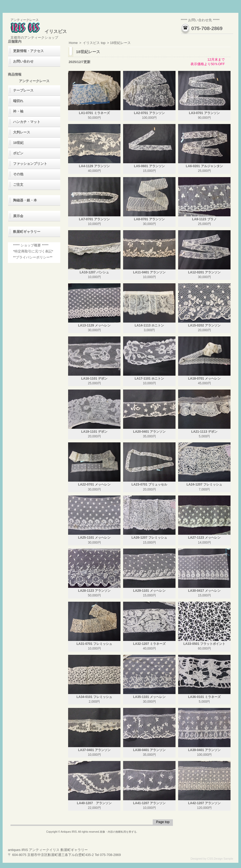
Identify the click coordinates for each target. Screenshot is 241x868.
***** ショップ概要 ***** (31, 245)
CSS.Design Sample (220, 859)
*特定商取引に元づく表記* (33, 251)
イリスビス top (94, 43)
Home (73, 43)
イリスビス (39, 32)
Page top (163, 822)
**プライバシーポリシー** (33, 257)
